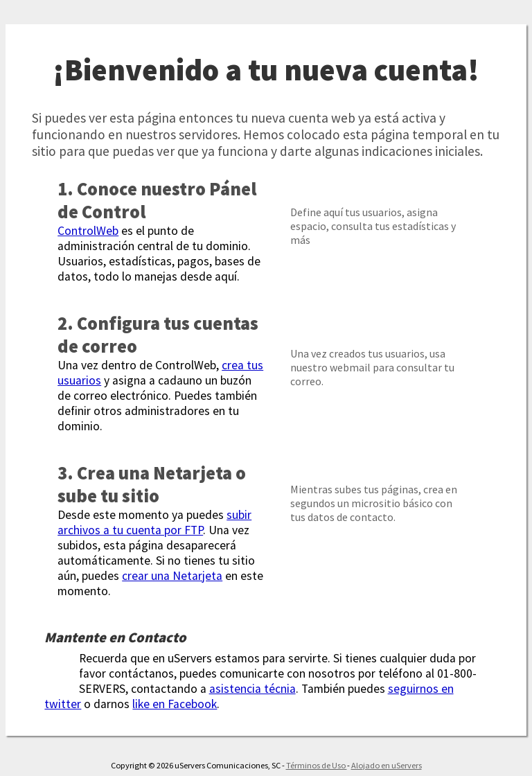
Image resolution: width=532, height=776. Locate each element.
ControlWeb (88, 231)
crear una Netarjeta (172, 576)
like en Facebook (175, 704)
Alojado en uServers (387, 765)
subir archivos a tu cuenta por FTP (154, 522)
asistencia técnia (252, 689)
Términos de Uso (317, 765)
